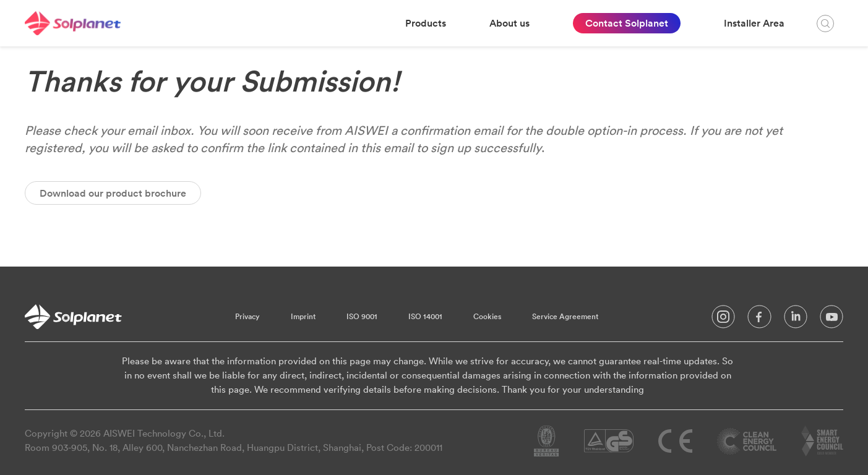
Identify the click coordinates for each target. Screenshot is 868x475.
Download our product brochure (113, 193)
